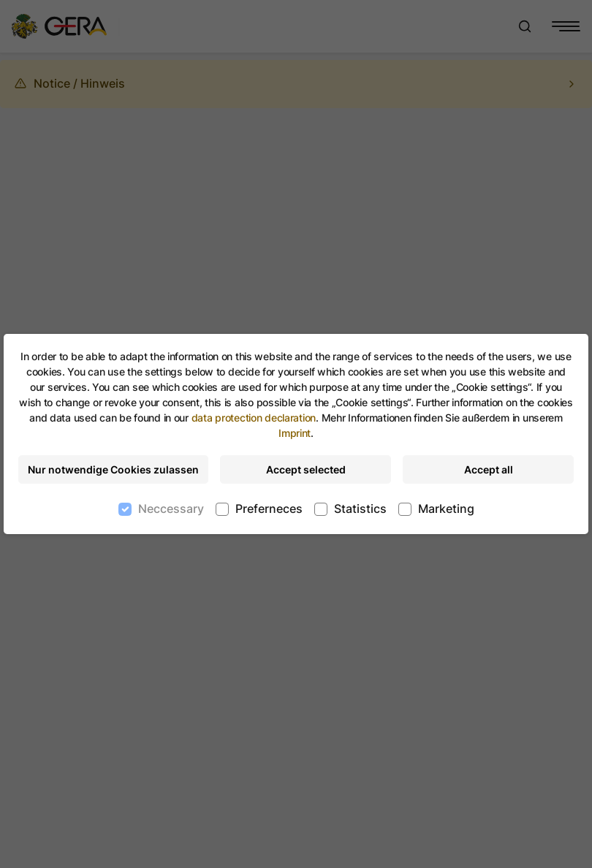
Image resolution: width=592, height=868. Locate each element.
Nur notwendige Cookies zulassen (113, 469)
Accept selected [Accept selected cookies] (306, 469)
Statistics (360, 509)
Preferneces (269, 509)
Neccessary (171, 509)
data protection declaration (254, 418)
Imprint (295, 433)
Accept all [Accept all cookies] (489, 469)
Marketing (446, 509)
